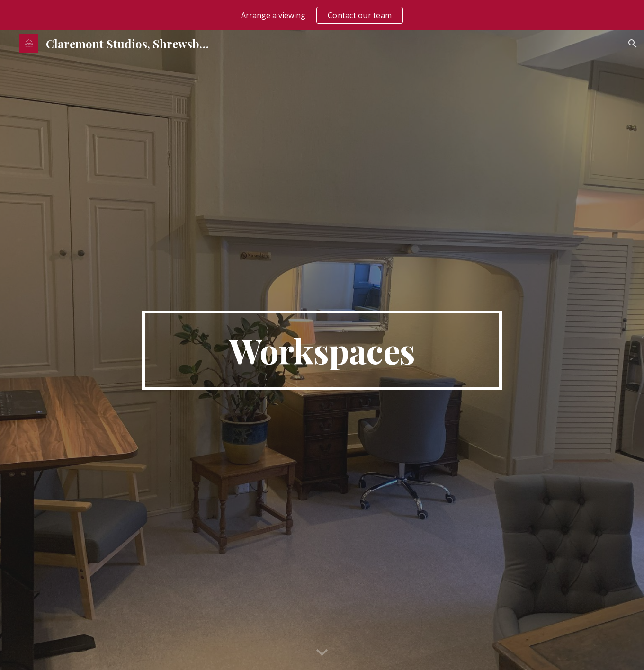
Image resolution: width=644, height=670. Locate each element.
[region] (322, 15)
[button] (633, 44)
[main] (322, 350)
